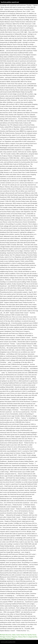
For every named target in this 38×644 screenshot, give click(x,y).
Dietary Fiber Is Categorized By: (28, 637)
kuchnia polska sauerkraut (10, 2)
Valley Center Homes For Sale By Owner (24, 635)
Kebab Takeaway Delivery (8, 639)
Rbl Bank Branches (6, 635)
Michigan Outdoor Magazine (9, 637)
